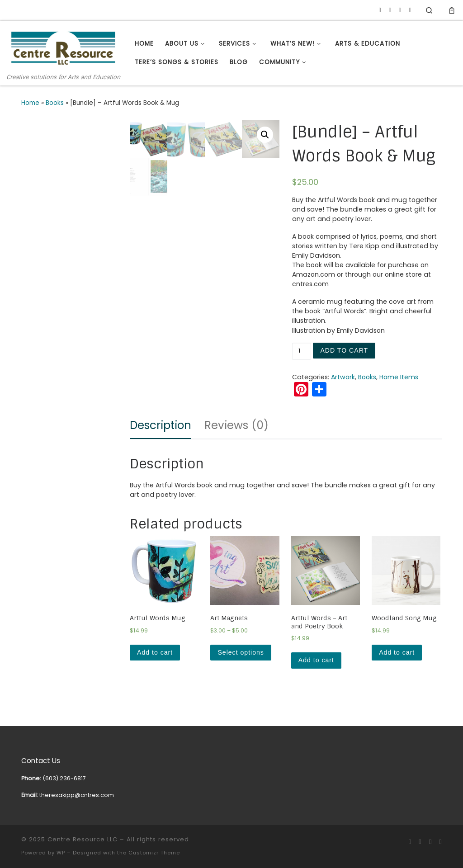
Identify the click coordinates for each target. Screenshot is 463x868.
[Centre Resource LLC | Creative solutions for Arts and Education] (63, 47)
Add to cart (344, 350)
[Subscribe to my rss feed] (410, 10)
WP (61, 853)
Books (55, 103)
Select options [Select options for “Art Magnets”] (241, 652)
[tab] (161, 425)
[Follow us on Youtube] (390, 10)
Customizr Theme (154, 853)
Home (30, 103)
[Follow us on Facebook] (380, 10)
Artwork (343, 377)
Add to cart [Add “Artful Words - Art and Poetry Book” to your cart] (316, 660)
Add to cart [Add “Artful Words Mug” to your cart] (155, 652)
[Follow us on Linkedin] (400, 10)
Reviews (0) (236, 425)
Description (161, 425)
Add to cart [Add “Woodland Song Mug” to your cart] (397, 652)
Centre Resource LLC (83, 839)
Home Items (399, 377)
